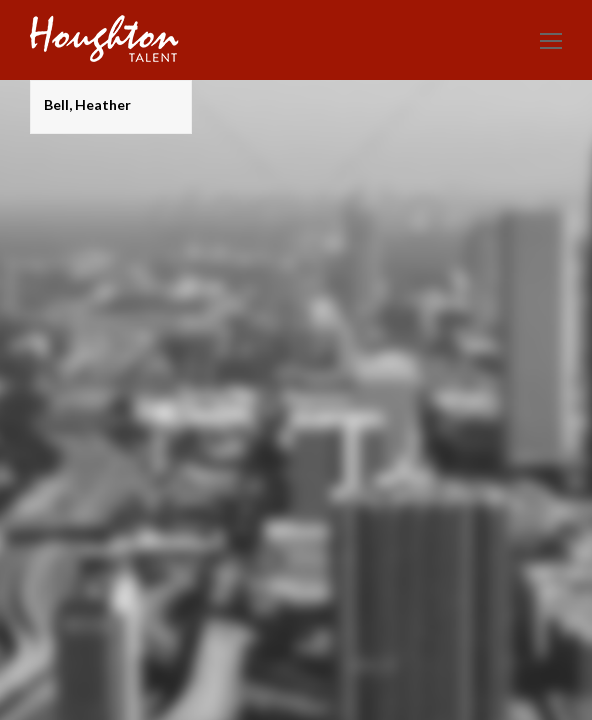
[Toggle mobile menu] (551, 40)
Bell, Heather (87, 104)
